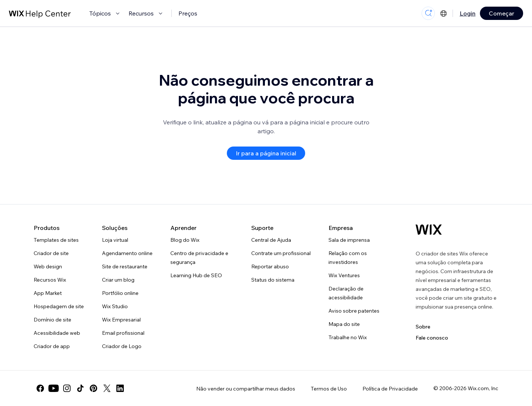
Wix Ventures (344, 275)
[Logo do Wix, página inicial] (429, 230)
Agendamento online (127, 253)
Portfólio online (120, 293)
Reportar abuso (270, 266)
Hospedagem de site (59, 306)
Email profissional (123, 333)
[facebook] (40, 388)
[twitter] (107, 388)
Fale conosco (432, 338)
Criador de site (51, 253)
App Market (48, 293)
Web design (48, 266)
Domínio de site (52, 320)
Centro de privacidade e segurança (199, 258)
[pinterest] (93, 388)
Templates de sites (56, 240)
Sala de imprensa (349, 240)
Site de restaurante (125, 266)
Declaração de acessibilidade (346, 293)
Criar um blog (118, 280)
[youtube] (54, 388)
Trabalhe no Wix (348, 337)
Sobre (423, 327)
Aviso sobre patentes (354, 311)
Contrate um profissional (281, 253)
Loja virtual (115, 240)
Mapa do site (344, 324)
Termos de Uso (329, 389)
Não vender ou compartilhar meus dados (246, 389)
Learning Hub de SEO (196, 275)
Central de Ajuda (271, 240)
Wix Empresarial (121, 320)
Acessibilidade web (57, 333)
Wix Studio (115, 306)
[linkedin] (120, 388)
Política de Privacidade (390, 389)
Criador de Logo (122, 346)
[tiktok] (80, 388)
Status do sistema (273, 280)
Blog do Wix (185, 240)
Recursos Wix (50, 280)
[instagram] (67, 388)
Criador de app (52, 346)
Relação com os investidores (348, 258)
